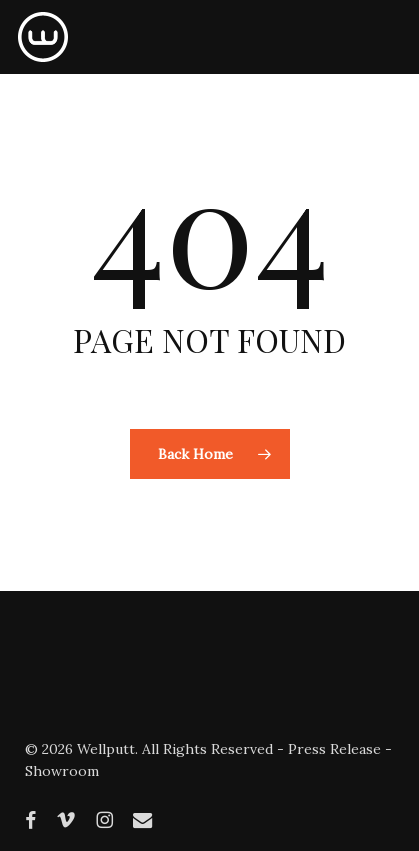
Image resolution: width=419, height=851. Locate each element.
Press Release (334, 749)
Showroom (62, 771)
